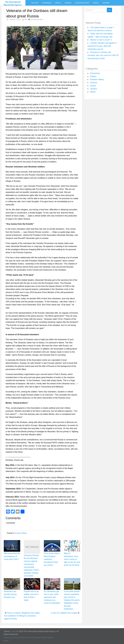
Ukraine (106, 3)
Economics (47, 3)
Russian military (82, 3)
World (58, 3)
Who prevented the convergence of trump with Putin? (12, 556)
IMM (26, 20)
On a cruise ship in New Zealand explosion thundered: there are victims (52, 559)
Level (13, 631)
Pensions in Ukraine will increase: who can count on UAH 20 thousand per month (103, 55)
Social (96, 3)
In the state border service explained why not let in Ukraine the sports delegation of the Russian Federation (72, 600)
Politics (35, 3)
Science (68, 3)
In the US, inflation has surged (64, 613)
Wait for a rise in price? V (101, 40)
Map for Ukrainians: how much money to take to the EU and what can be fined (72, 559)
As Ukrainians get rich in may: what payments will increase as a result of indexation (52, 597)
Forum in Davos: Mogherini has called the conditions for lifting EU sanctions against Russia (22, 616)
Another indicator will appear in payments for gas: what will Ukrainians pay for (102, 46)
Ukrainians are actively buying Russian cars (10, 594)
